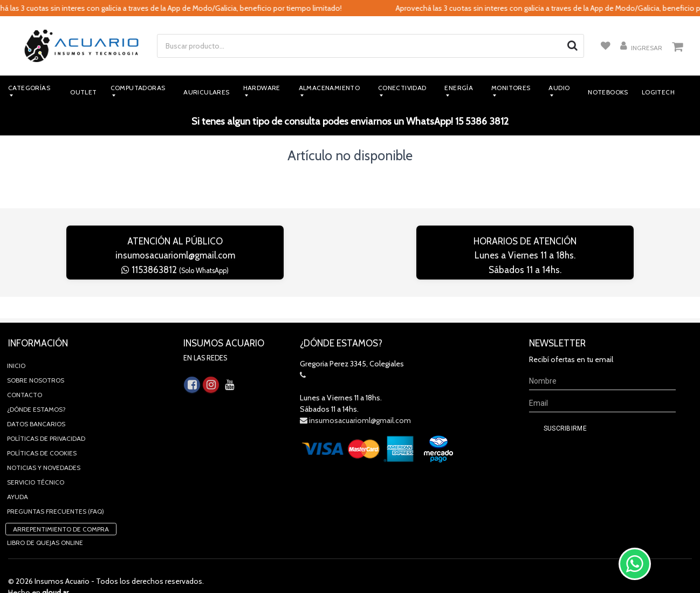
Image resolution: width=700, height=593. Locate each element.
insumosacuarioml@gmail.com (175, 255)
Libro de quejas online (45, 521)
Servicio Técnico (36, 461)
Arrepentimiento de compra (61, 507)
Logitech (658, 92)
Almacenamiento (330, 88)
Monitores (511, 88)
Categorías (29, 88)
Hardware (262, 88)
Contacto (25, 373)
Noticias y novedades (44, 446)
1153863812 (175, 270)
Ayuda (18, 475)
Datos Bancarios (36, 402)
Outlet (83, 92)
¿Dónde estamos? (36, 388)
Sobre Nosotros (36, 359)
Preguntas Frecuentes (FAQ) (56, 490)
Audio (559, 88)
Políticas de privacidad (46, 417)
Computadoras (138, 88)
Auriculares (206, 92)
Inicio (16, 344)
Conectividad (402, 88)
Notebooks (608, 92)
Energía (459, 88)
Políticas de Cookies (42, 431)
